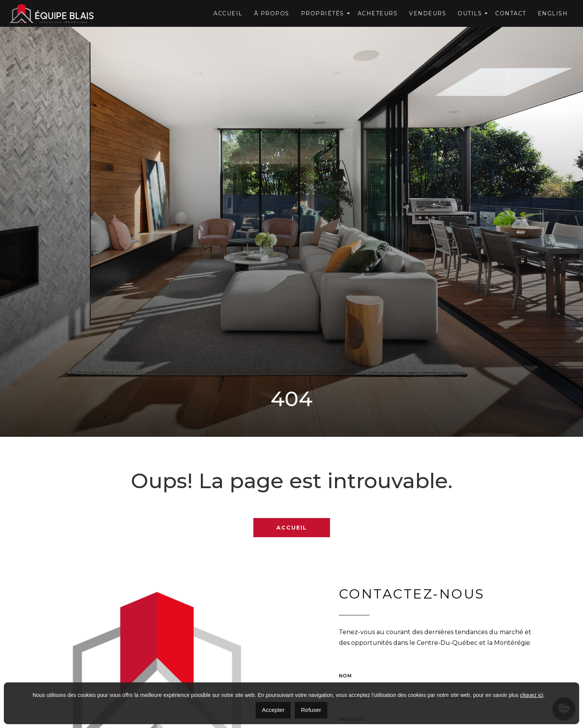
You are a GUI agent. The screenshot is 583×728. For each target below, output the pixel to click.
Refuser (311, 710)
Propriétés (323, 13)
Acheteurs (378, 13)
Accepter (273, 710)
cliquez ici (532, 695)
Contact (511, 13)
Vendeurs (428, 13)
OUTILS (470, 13)
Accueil (228, 13)
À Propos (272, 13)
